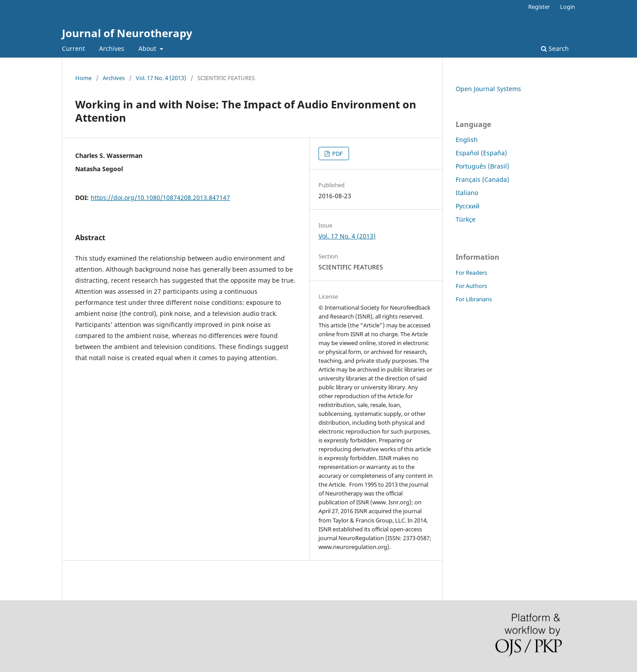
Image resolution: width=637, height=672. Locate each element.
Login (568, 7)
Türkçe (466, 219)
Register (539, 7)
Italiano (467, 193)
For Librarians (474, 299)
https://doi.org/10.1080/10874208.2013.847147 (160, 198)
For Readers (471, 273)
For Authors (471, 286)
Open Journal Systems (488, 89)
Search (555, 48)
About (148, 48)
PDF (337, 154)
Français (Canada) (482, 179)
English (467, 140)
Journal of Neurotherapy (127, 33)
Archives (112, 48)
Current (73, 48)
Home (83, 78)
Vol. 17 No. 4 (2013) (161, 78)
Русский (468, 206)
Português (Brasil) (482, 166)
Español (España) (481, 153)
